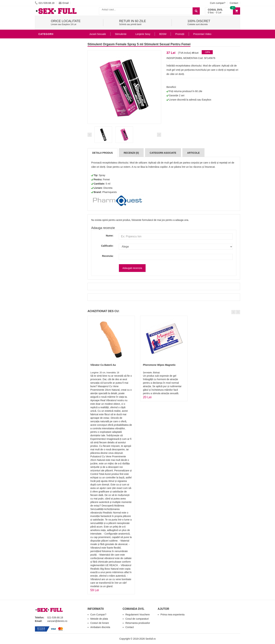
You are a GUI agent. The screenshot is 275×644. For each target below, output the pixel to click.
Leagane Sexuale (51, 178)
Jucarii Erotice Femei (54, 152)
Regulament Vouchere (138, 615)
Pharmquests (109, 192)
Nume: (110, 236)
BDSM (43, 141)
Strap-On (46, 157)
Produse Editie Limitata (55, 199)
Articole (193, 153)
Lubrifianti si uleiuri (54, 120)
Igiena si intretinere (53, 125)
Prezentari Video (51, 194)
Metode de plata (99, 619)
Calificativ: (107, 246)
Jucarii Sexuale (98, 34)
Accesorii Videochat (54, 183)
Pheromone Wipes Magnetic (159, 365)
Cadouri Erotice (51, 162)
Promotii (45, 188)
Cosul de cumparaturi (137, 619)
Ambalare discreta (100, 627)
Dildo (43, 136)
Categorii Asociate (163, 153)
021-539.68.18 (45, 3)
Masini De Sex (48, 173)
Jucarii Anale (49, 146)
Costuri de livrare (100, 623)
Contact (234, 3)
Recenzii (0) (131, 153)
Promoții (180, 34)
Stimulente (121, 34)
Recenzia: (108, 256)
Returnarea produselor (138, 623)
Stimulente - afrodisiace (57, 41)
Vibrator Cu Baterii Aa (103, 365)
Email (64, 3)
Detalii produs (103, 153)
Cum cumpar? (218, 3)
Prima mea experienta (172, 615)
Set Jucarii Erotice (53, 167)
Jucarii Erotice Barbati (56, 109)
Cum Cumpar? (98, 615)
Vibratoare (47, 115)
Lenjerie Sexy (49, 131)
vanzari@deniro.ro (57, 621)
